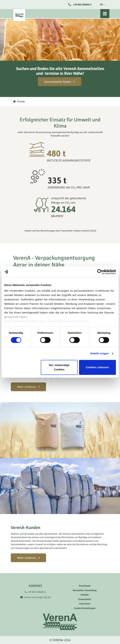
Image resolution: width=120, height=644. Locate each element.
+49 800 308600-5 (82, 5)
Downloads (85, 586)
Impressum (85, 604)
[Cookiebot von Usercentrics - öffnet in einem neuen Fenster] (100, 272)
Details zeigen (99, 354)
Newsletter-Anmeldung (85, 590)
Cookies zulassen (97, 367)
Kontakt (85, 595)
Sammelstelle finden (58, 82)
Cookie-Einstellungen (85, 608)
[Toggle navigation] (105, 14)
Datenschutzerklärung (74, 321)
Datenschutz (85, 599)
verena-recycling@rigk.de (37, 597)
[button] (28, 387)
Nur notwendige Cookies (59, 367)
